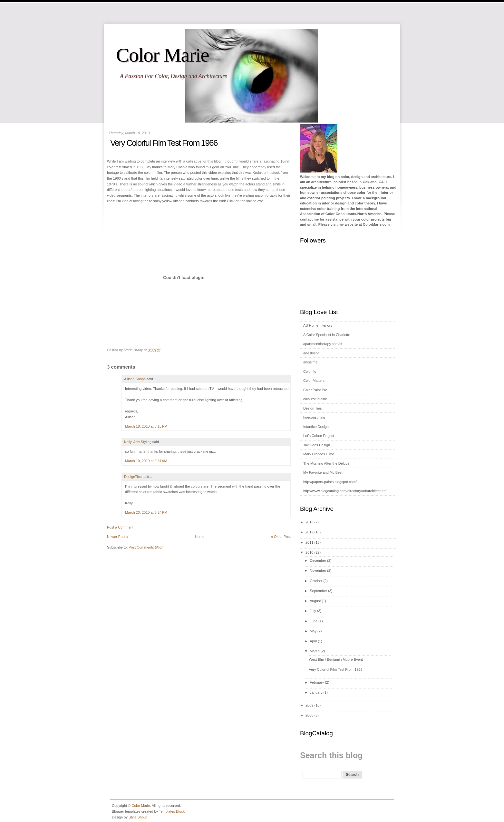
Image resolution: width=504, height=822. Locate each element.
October (316, 581)
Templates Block (172, 811)
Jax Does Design (317, 445)
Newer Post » (118, 537)
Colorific (310, 371)
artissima (310, 362)
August (315, 601)
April (313, 641)
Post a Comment (120, 527)
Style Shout (138, 817)
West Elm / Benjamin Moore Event (336, 659)
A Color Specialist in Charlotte (327, 335)
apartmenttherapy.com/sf (323, 344)
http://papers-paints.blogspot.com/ (330, 482)
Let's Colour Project (319, 436)
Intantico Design (316, 427)
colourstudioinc (315, 399)
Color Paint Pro (315, 390)
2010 (309, 552)
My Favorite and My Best (323, 472)
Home (200, 537)
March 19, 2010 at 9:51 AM (146, 461)
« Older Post (281, 537)
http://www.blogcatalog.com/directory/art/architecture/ (345, 491)
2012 (309, 532)
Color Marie (162, 55)
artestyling (311, 353)
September (318, 591)
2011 (309, 542)
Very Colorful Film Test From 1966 (164, 143)
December (318, 560)
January (316, 692)
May (313, 631)
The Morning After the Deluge (326, 463)
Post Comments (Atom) (147, 547)
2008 (309, 715)
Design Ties (312, 408)
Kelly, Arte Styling (138, 442)
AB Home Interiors (318, 325)
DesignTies (133, 477)
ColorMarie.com (376, 224)
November (318, 570)
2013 (309, 522)
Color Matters (314, 381)
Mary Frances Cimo (319, 454)
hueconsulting (314, 417)
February (317, 682)
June (314, 621)
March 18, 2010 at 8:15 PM (146, 426)
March (315, 651)
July (313, 611)
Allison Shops (135, 379)
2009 (309, 705)
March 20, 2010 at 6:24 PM (146, 512)
